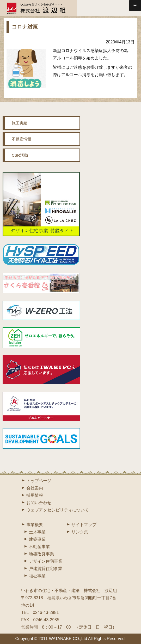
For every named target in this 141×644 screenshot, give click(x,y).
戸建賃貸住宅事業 (46, 569)
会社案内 (35, 488)
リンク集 (80, 532)
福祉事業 (37, 576)
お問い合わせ (39, 503)
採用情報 (35, 495)
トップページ (39, 481)
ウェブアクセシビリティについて (58, 510)
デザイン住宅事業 (46, 561)
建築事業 (37, 539)
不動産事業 (39, 547)
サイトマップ (84, 525)
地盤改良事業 (41, 554)
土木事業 (37, 532)
